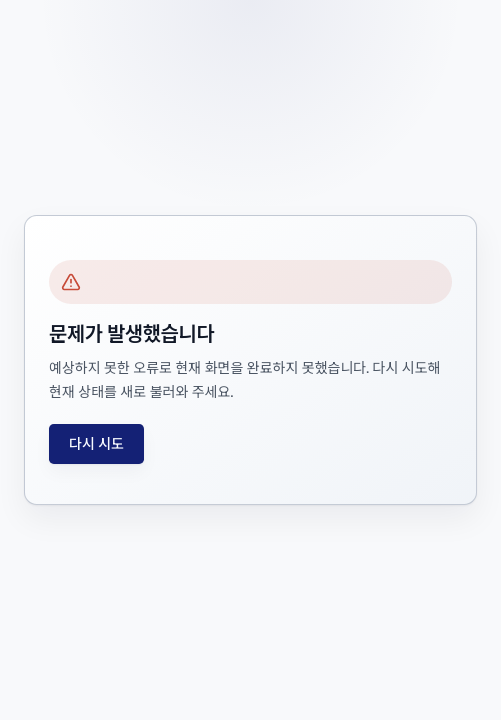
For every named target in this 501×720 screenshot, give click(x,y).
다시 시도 (96, 444)
